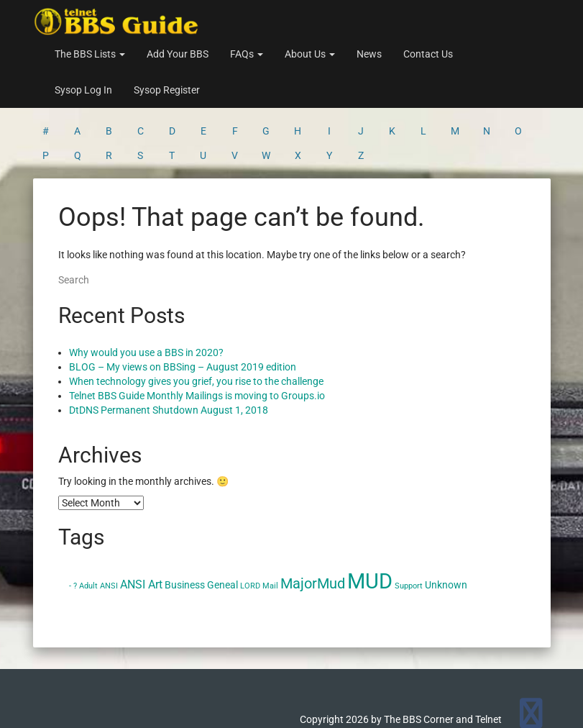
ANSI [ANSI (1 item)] (109, 530)
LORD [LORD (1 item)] (250, 530)
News (369, 54)
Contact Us (428, 54)
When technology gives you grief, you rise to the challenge (196, 325)
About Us (310, 54)
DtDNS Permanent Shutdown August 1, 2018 (169, 354)
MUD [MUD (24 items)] (370, 525)
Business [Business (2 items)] (185, 529)
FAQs (247, 54)
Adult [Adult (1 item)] (88, 530)
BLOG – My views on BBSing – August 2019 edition (183, 311)
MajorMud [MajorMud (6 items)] (313, 527)
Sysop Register (167, 90)
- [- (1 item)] (70, 530)
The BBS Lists (90, 54)
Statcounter (27, 721)
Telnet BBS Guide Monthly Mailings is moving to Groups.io (197, 340)
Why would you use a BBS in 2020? (146, 296)
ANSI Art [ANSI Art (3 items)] (141, 528)
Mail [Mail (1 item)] (270, 530)
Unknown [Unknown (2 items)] (446, 529)
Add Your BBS (178, 54)
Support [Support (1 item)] (409, 530)
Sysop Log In (83, 90)
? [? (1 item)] (75, 530)
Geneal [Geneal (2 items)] (222, 529)
